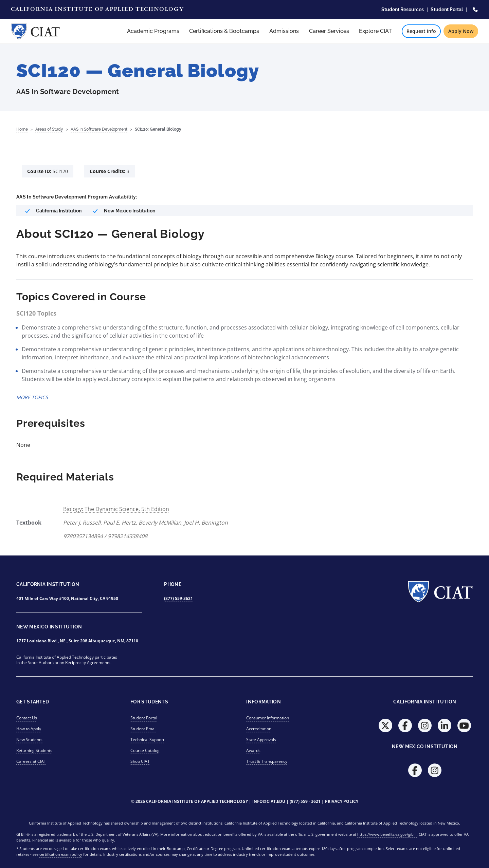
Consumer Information (268, 718)
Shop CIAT (140, 761)
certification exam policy (61, 854)
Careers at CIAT (31, 761)
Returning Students (34, 750)
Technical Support (147, 740)
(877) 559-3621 (178, 598)
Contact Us (27, 718)
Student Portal (447, 10)
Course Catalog (145, 750)
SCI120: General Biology (158, 129)
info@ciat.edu (269, 801)
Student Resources (403, 10)
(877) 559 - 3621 (305, 801)
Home (22, 129)
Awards (253, 750)
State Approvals (261, 740)
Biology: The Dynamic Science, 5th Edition (116, 509)
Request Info (421, 31)
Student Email (143, 729)
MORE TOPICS (32, 397)
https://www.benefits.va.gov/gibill (387, 834)
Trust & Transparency (267, 761)
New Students (29, 740)
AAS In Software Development (99, 129)
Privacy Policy (342, 801)
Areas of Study (49, 129)
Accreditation (259, 729)
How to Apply (29, 729)
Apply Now (461, 31)
